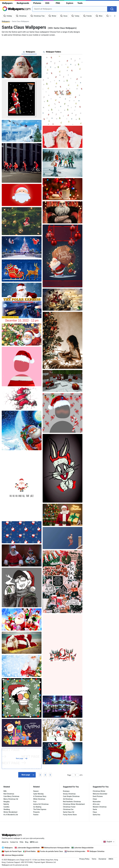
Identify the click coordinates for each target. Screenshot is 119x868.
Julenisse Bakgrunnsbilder (14, 855)
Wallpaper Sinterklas (97, 851)
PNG (58, 3)
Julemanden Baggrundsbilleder (29, 848)
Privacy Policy (84, 859)
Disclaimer (102, 859)
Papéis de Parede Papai (13, 851)
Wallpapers (7, 3)
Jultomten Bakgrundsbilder (84, 848)
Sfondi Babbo (31, 851)
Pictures (37, 3)
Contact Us (14, 842)
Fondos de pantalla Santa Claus (51, 851)
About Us (5, 842)
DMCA (111, 859)
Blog (27, 842)
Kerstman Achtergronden (76, 851)
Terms (94, 859)
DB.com (34, 842)
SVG (47, 3)
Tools (80, 3)
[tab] (29, 52)
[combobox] (70, 9)
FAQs (22, 842)
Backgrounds (23, 3)
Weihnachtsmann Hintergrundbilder (57, 848)
